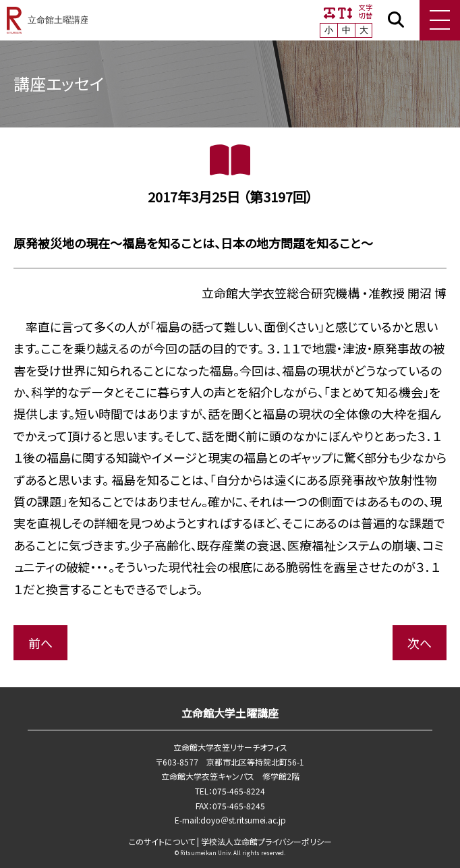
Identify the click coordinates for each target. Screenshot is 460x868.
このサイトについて (162, 841)
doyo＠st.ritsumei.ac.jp (243, 820)
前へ (40, 643)
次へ (420, 643)
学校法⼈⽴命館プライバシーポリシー (266, 841)
